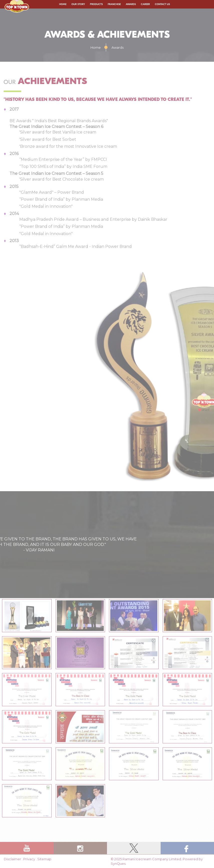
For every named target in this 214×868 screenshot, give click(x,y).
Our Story (78, 4)
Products (96, 4)
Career (145, 4)
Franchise (114, 4)
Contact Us (162, 4)
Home (63, 4)
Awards (131, 4)
